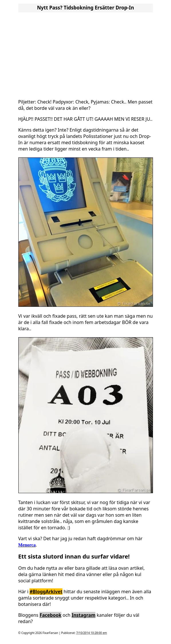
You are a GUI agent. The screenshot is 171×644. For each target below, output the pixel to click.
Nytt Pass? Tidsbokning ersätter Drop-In (85, 8)
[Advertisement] (86, 54)
